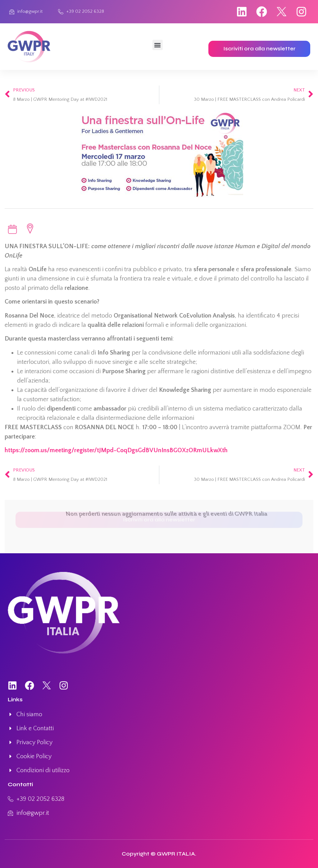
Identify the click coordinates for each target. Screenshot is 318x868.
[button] (158, 45)
